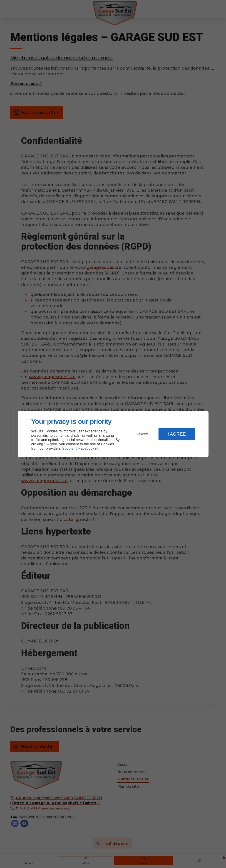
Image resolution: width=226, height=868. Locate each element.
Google (68, 448)
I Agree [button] (177, 434)
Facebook (86, 448)
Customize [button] (142, 434)
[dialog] (113, 434)
